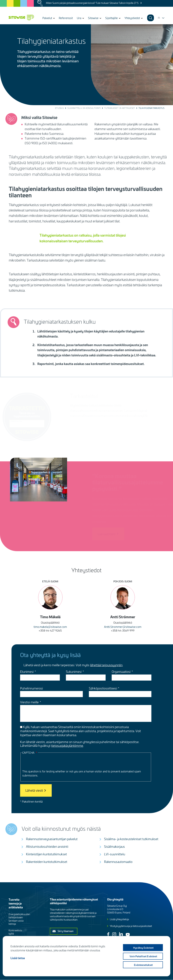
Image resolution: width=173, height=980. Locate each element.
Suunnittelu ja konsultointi (84, 108)
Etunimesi (27, 672)
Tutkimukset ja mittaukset (120, 108)
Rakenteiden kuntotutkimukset (47, 862)
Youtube (128, 935)
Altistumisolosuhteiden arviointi (47, 846)
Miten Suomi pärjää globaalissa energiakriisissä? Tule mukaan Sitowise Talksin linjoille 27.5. (92, 3)
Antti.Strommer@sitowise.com (123, 627)
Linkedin (121, 934)
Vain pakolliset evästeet (143, 956)
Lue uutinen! (101, 534)
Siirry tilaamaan (66, 931)
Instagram (114, 934)
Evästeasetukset (143, 965)
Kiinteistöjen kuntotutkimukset (46, 854)
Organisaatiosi (121, 672)
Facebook (108, 934)
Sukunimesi (74, 672)
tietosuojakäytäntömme (67, 746)
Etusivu (59, 108)
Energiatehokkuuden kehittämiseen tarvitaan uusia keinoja (19, 919)
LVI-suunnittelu (115, 854)
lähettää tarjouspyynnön (106, 665)
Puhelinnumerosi (32, 688)
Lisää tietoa (18, 958)
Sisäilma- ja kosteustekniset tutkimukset (131, 839)
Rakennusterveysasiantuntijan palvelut (52, 839)
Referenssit (66, 18)
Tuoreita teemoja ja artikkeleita (16, 903)
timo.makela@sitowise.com (50, 627)
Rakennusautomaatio (118, 862)
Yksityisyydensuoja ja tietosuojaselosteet (131, 926)
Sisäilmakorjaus (114, 846)
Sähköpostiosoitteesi (103, 688)
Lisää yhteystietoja (119, 919)
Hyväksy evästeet (143, 948)
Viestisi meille (29, 702)
